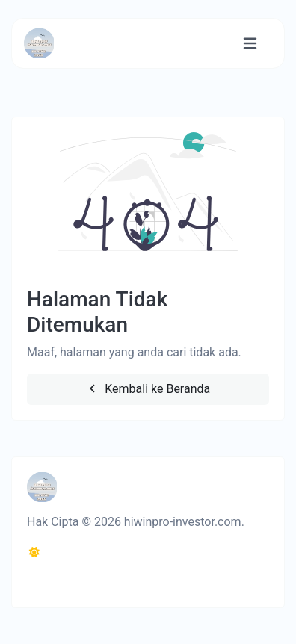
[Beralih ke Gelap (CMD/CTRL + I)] (34, 553)
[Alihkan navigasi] (250, 44)
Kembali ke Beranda (148, 389)
